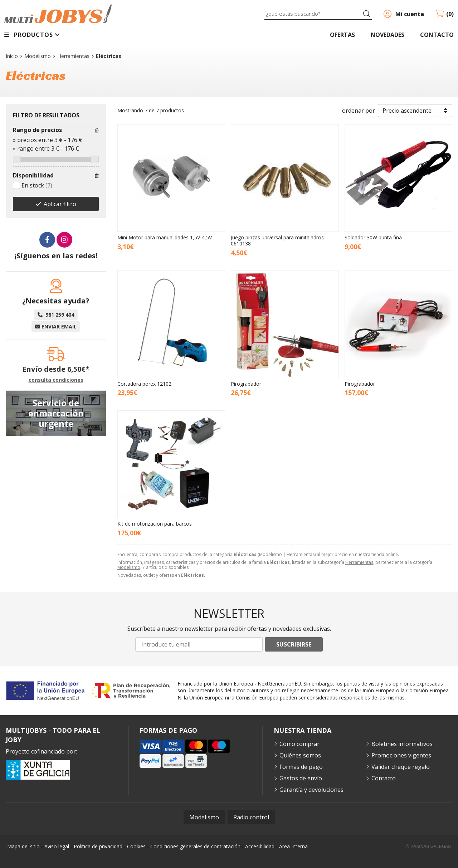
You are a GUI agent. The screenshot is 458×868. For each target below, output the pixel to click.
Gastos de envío (301, 778)
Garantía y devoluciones (311, 790)
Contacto (384, 778)
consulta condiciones (56, 380)
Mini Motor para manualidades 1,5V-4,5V (165, 237)
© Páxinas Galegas (428, 847)
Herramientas (359, 562)
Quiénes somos (300, 755)
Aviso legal (57, 846)
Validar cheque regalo (401, 767)
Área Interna (293, 846)
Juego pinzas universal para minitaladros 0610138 (277, 240)
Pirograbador (246, 384)
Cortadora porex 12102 (144, 384)
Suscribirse (294, 644)
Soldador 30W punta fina (373, 237)
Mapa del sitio (23, 846)
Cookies (136, 846)
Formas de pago (301, 767)
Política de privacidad (98, 846)
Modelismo (129, 567)
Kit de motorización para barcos (155, 524)
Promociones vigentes (401, 755)
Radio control (251, 817)
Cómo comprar (299, 744)
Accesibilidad (260, 846)
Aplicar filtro (60, 204)
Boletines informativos (402, 744)
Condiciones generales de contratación (195, 846)
